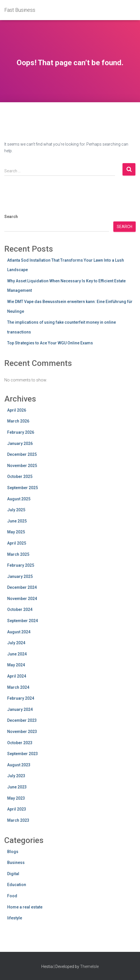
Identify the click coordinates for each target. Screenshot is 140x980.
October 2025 (20, 477)
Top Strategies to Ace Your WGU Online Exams (50, 343)
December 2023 (22, 720)
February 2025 (21, 565)
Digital (13, 874)
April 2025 (17, 543)
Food (12, 896)
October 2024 (20, 609)
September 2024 (23, 621)
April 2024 (17, 676)
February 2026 (21, 432)
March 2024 (18, 687)
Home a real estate (25, 907)
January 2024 (20, 709)
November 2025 (22, 466)
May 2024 (16, 665)
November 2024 (22, 599)
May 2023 (16, 798)
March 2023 (18, 820)
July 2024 (16, 643)
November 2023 (22, 732)
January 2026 (20, 443)
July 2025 (16, 510)
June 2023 (17, 787)
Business (16, 863)
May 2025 (16, 532)
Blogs (13, 852)
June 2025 (17, 521)
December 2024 (22, 587)
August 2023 (19, 765)
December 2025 (22, 454)
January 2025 (20, 576)
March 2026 (18, 421)
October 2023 (20, 743)
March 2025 (18, 554)
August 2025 (19, 499)
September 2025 (23, 488)
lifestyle (15, 918)
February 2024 (21, 698)
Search (11, 217)
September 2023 (23, 754)
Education (17, 885)
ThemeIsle (89, 967)
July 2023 (16, 776)
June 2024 (17, 654)
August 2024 (19, 632)
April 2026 (17, 410)
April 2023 (17, 809)
